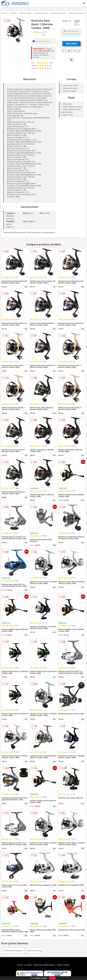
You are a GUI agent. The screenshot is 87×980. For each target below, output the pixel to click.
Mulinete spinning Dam (77, 13)
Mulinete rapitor (26, 13)
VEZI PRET (71, 44)
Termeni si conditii (24, 965)
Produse (4, 13)
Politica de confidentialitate (44, 965)
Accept (52, 978)
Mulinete (14, 13)
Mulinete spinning (41, 13)
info (26, 287)
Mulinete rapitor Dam (58, 13)
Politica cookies (63, 965)
